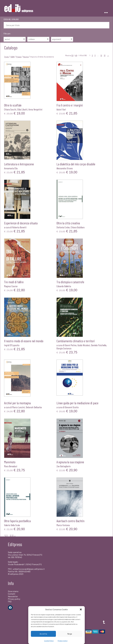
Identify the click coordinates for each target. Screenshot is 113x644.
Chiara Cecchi (10, 109)
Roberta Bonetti (19, 227)
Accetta (43, 634)
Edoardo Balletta (64, 286)
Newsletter (13, 596)
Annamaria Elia (11, 168)
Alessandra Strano (65, 168)
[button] (81, 609)
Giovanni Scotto (72, 407)
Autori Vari (61, 109)
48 (76, 55)
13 (105, 55)
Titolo (6, 57)
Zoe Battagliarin (64, 466)
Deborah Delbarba (34, 407)
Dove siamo (13, 591)
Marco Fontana (63, 525)
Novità (26, 57)
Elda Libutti (22, 109)
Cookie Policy (49, 641)
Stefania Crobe (63, 227)
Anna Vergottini (35, 109)
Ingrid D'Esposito (12, 345)
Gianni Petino (71, 345)
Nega (70, 634)
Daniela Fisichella (99, 345)
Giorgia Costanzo (64, 348)
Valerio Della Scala (12, 525)
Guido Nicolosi (84, 345)
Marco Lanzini (19, 407)
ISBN (12, 57)
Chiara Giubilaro (78, 227)
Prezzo (19, 57)
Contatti (12, 594)
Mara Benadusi (11, 466)
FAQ (10, 601)
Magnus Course (11, 286)
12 (101, 55)
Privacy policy (63, 641)
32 (72, 55)
